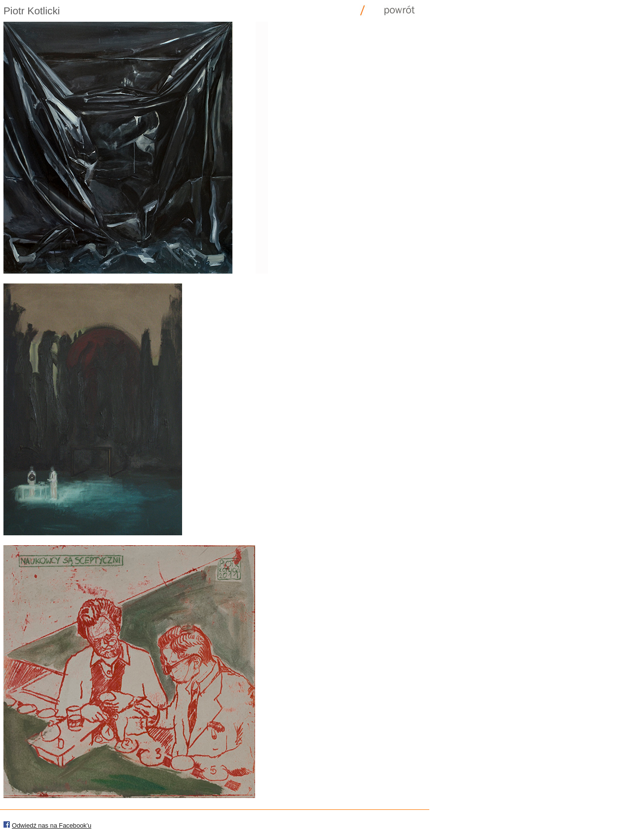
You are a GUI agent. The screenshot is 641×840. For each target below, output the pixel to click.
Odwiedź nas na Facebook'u (52, 825)
